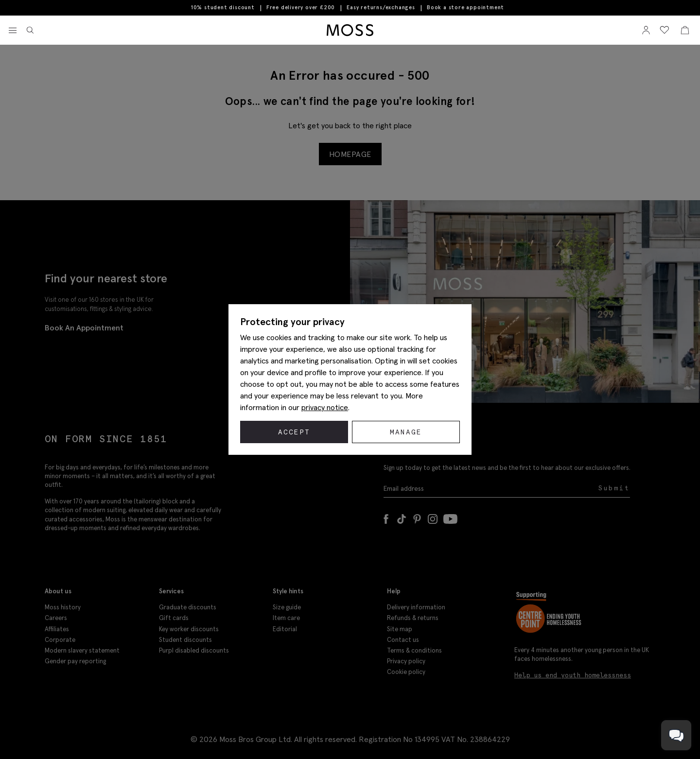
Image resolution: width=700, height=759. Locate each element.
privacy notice (325, 407)
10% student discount (223, 8)
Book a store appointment (465, 8)
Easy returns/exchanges (381, 8)
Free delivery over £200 (301, 8)
